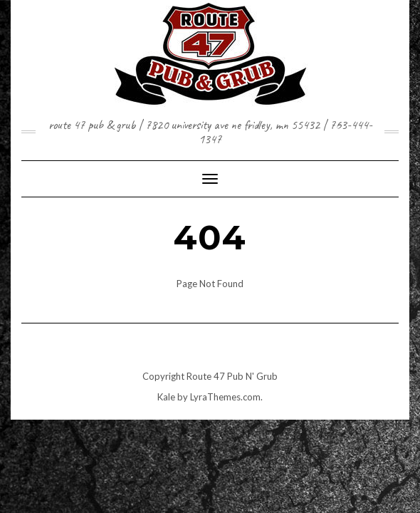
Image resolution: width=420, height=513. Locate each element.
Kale (166, 397)
